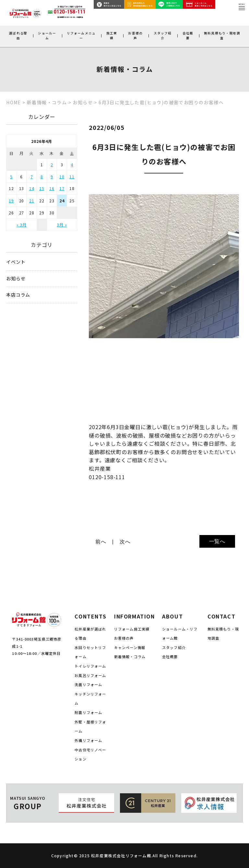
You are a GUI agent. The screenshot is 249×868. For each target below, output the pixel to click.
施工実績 (112, 36)
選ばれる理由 (18, 36)
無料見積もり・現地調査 (222, 36)
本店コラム (18, 295)
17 (62, 188)
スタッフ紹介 (163, 36)
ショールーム (47, 36)
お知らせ (16, 279)
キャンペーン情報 (130, 647)
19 (11, 201)
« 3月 (22, 225)
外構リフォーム (88, 740)
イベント (16, 262)
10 (62, 177)
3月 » (62, 225)
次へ (125, 542)
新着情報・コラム (130, 657)
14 (32, 188)
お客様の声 (135, 36)
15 (42, 188)
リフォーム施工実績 (132, 629)
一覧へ (217, 541)
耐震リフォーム (88, 712)
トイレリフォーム (90, 666)
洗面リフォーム (88, 684)
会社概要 (188, 36)
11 (72, 177)
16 (52, 188)
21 (32, 201)
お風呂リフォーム (90, 675)
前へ (101, 542)
